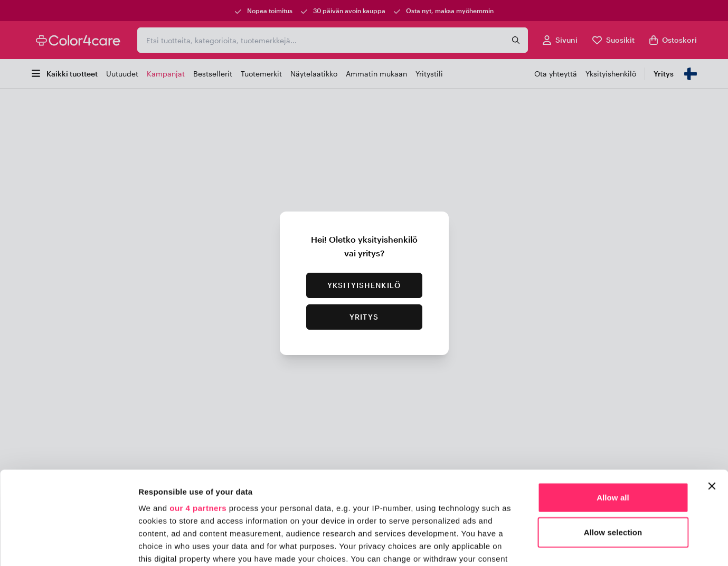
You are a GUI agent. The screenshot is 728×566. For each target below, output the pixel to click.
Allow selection (613, 439)
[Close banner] (712, 394)
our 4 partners (198, 415)
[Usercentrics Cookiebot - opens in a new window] (68, 545)
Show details (554, 545)
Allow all (613, 405)
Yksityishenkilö (364, 285)
